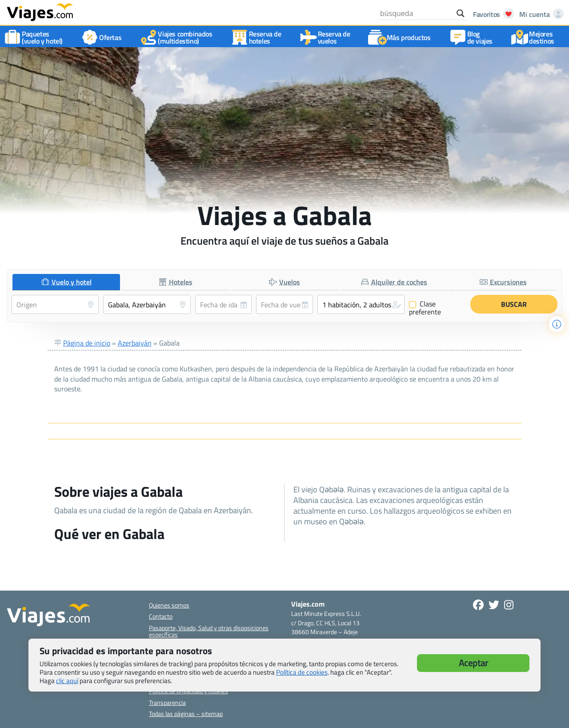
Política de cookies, (303, 672)
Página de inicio (87, 343)
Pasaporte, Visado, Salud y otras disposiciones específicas (209, 631)
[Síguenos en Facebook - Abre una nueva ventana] (478, 605)
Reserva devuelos (327, 37)
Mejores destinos (535, 37)
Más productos (402, 37)
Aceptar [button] (473, 663)
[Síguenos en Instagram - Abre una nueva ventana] (509, 605)
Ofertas (103, 37)
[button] (361, 304)
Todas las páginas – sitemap (186, 714)
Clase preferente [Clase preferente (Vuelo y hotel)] (425, 308)
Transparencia (167, 702)
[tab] (66, 282)
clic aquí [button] (67, 681)
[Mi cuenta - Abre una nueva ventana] (540, 14)
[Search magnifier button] (461, 13)
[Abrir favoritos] (491, 14)
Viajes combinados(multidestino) (178, 37)
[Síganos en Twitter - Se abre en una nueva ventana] (494, 605)
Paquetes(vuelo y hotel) (35, 37)
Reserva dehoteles (258, 37)
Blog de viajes (473, 37)
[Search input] (416, 13)
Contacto (161, 616)
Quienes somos (169, 605)
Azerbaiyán (135, 343)
